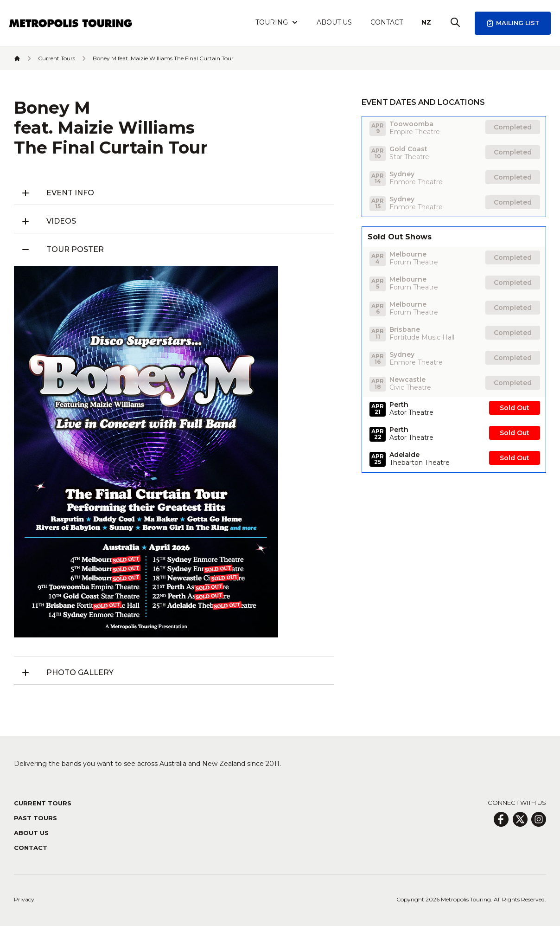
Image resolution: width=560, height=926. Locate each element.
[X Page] (520, 819)
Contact (387, 22)
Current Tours (43, 803)
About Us (334, 22)
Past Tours (35, 818)
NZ (426, 22)
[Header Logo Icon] (71, 23)
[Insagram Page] (539, 819)
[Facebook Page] (501, 819)
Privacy (24, 899)
